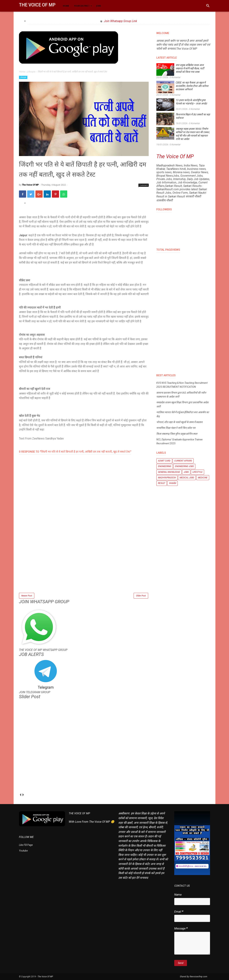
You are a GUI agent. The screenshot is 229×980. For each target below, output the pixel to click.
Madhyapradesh (167, 478)
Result (162, 483)
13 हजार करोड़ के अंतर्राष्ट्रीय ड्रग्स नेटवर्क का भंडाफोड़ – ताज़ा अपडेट (191, 102)
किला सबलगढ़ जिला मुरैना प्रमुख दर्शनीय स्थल (177, 434)
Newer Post (27, 596)
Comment (144, 185)
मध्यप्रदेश (172, 483)
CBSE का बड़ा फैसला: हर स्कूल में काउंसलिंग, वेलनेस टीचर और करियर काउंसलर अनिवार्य (192, 86)
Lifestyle (23, 77)
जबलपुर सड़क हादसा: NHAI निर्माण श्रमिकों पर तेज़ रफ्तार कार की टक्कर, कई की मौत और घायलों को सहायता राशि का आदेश (193, 134)
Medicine (203, 478)
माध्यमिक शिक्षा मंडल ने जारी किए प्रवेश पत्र (176, 428)
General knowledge (169, 472)
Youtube (23, 851)
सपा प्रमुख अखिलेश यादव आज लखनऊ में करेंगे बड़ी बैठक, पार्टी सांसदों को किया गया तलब (190, 68)
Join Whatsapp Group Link (120, 21)
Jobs (186, 472)
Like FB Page (26, 845)
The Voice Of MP (37, 5)
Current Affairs (183, 461)
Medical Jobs (187, 478)
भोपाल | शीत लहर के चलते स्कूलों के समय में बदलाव (179, 422)
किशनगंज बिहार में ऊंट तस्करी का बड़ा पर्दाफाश (193, 116)
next (23, 795)
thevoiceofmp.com (198, 977)
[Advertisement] (84, 567)
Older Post (141, 596)
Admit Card (164, 461)
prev (20, 795)
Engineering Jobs (184, 466)
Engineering (165, 466)
